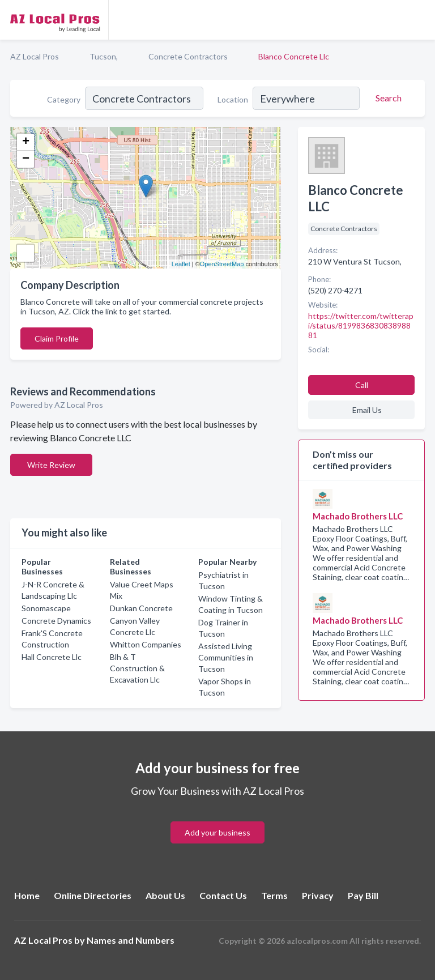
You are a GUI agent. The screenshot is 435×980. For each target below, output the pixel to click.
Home (27, 895)
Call (362, 385)
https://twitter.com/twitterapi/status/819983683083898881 (361, 325)
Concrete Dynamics (56, 621)
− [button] (26, 159)
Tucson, (104, 56)
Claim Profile (57, 338)
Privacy (318, 895)
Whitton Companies (146, 644)
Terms (274, 895)
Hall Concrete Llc (52, 657)
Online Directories (93, 895)
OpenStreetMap (222, 264)
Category (64, 99)
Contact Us (223, 895)
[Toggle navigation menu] (420, 20)
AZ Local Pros (35, 56)
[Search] (387, 98)
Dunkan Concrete (141, 608)
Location (233, 99)
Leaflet (181, 264)
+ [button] (26, 142)
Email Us (367, 410)
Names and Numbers (131, 940)
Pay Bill (363, 895)
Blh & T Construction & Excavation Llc (137, 668)
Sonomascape (46, 608)
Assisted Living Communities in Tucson (226, 657)
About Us (165, 895)
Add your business (217, 832)
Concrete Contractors (188, 56)
